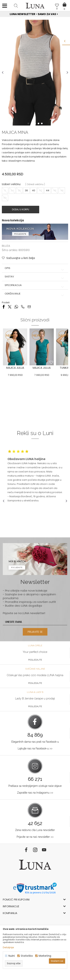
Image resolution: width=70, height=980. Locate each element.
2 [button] (32, 123)
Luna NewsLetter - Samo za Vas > (36, 14)
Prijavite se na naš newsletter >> (35, 837)
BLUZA (6, 246)
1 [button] (29, 123)
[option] (35, 14)
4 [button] (39, 123)
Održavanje (35, 294)
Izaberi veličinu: (11, 184)
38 (26, 190)
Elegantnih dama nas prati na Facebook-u (35, 742)
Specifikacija (35, 285)
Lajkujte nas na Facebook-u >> (35, 748)
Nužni (12, 956)
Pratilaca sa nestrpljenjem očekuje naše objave (35, 786)
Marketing (45, 956)
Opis (35, 268)
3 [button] (35, 123)
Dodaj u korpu (21, 209)
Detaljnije (8, 947)
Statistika (27, 956)
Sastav (35, 277)
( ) (35, 184)
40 (34, 190)
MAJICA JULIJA (15, 368)
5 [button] (42, 123)
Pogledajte (35, 660)
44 (48, 190)
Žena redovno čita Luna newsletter (35, 830)
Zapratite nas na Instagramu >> (35, 793)
